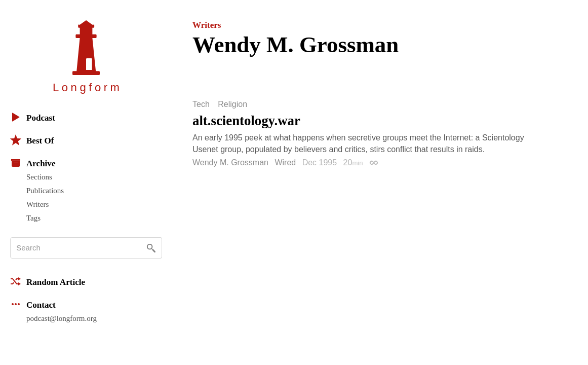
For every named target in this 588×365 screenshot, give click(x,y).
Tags (33, 218)
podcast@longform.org (62, 318)
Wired (285, 162)
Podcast (33, 117)
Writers (37, 204)
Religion (232, 104)
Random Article (48, 281)
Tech (201, 104)
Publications (45, 191)
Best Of (32, 140)
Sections (39, 177)
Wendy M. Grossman (230, 162)
